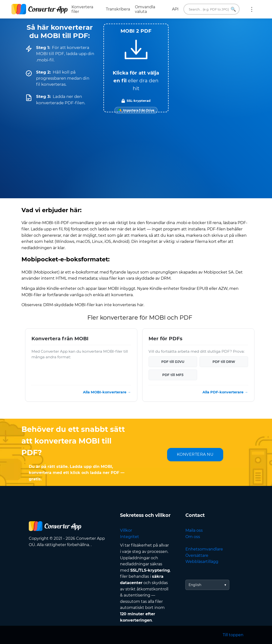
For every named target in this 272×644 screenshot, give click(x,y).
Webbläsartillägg (202, 562)
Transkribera (118, 9)
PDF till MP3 (173, 375)
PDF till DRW (224, 362)
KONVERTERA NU (195, 454)
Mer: (252, 9)
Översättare (197, 555)
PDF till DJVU (173, 362)
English (195, 585)
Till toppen (233, 635)
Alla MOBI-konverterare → (107, 392)
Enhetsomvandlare (204, 549)
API (175, 9)
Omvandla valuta (145, 9)
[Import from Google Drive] (136, 110)
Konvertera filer (82, 9)
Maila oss (194, 530)
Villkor (126, 530)
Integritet (130, 537)
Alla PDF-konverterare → (225, 392)
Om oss (193, 537)
